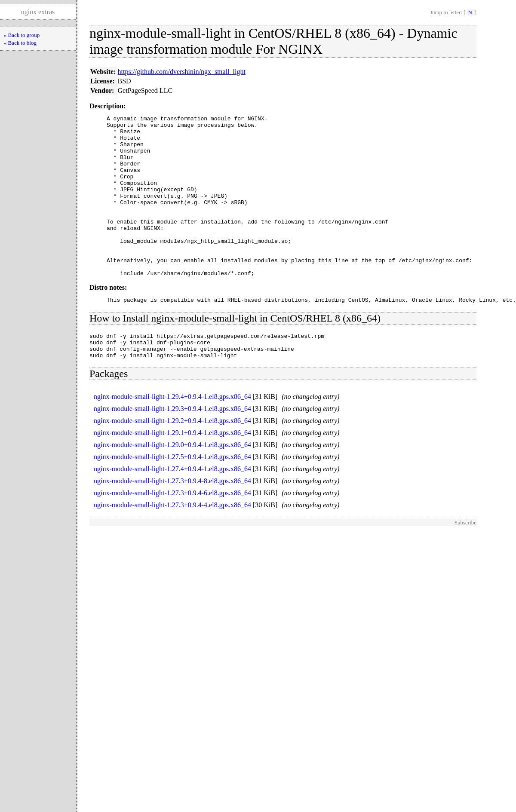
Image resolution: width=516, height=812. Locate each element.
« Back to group (22, 35)
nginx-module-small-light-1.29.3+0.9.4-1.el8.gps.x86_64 (172, 447)
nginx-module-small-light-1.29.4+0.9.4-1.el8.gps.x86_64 (172, 435)
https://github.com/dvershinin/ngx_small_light (182, 72)
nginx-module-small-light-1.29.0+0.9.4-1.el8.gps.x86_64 (172, 483)
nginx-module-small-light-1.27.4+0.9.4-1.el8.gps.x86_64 (172, 507)
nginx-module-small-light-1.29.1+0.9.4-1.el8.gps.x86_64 (172, 471)
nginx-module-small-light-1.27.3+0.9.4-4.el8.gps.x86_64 (172, 544)
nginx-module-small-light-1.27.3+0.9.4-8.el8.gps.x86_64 (172, 519)
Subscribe (465, 561)
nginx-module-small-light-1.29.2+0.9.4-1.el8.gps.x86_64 (172, 459)
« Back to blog (20, 43)
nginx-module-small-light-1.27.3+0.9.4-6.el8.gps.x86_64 (172, 532)
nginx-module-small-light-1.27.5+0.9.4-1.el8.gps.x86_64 (172, 495)
